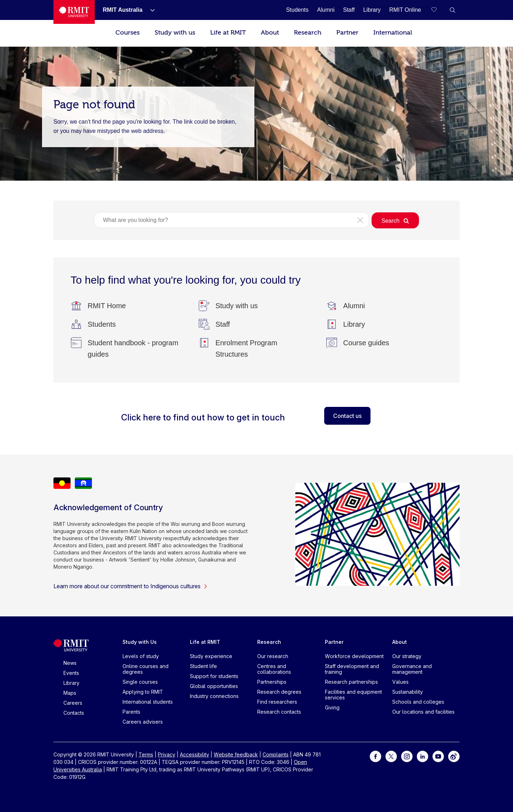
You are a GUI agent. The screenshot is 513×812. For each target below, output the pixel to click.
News (70, 663)
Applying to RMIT (143, 692)
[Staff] (349, 10)
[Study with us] (237, 306)
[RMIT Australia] (122, 10)
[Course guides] (366, 343)
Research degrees (279, 692)
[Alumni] (326, 10)
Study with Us (140, 642)
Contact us (347, 416)
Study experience (211, 656)
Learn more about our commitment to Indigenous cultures (131, 586)
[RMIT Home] (107, 306)
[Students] (297, 10)
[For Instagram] (407, 756)
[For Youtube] (438, 756)
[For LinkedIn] (423, 756)
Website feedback (236, 754)
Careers (73, 703)
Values (400, 682)
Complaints (276, 754)
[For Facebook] (375, 756)
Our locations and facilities (423, 712)
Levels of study (141, 656)
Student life (203, 666)
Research (308, 33)
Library (71, 683)
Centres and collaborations (274, 669)
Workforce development (354, 656)
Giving (332, 707)
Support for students (214, 676)
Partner (347, 33)
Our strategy (407, 656)
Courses (128, 33)
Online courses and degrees (146, 669)
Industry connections (214, 696)
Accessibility (195, 754)
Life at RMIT (228, 33)
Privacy (167, 754)
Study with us (175, 33)
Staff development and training (352, 669)
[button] (452, 10)
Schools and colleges (418, 702)
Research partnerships (351, 682)
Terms (146, 754)
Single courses (140, 682)
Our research (273, 656)
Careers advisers (143, 722)
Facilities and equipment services (353, 695)
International (393, 33)
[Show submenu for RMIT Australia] (150, 10)
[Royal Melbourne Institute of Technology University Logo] (74, 12)
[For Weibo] (454, 756)
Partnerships (272, 682)
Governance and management (412, 669)
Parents (131, 712)
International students (148, 702)
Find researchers (277, 702)
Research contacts (279, 712)
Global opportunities (214, 686)
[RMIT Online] (405, 10)
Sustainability (408, 692)
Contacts (74, 713)
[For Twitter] (391, 756)
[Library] (372, 10)
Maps (70, 693)
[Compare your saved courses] (438, 10)
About (270, 33)
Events (71, 673)
